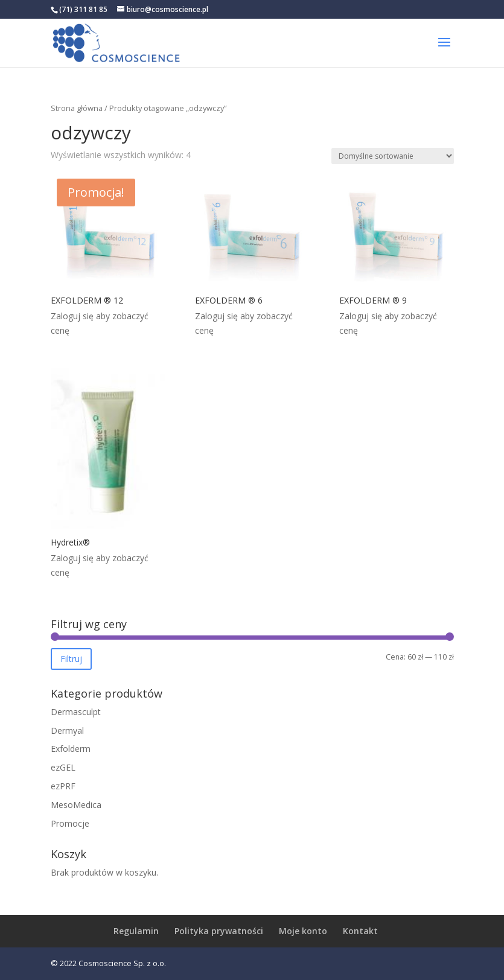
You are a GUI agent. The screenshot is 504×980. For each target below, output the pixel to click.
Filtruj (71, 659)
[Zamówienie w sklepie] (393, 156)
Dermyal (67, 730)
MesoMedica (76, 805)
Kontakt (360, 931)
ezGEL (63, 767)
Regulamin (136, 931)
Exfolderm (71, 749)
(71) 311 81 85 (83, 9)
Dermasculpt (76, 712)
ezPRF (63, 786)
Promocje (70, 823)
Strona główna (77, 108)
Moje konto (303, 931)
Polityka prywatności (219, 931)
